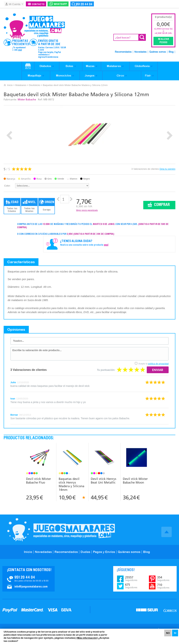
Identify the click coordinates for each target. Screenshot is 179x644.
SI (175, 633)
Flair (148, 75)
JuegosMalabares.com (34, 26)
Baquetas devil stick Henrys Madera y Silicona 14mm (71, 484)
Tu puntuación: (106, 370)
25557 (131, 579)
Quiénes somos (158, 52)
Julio (13, 382)
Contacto (38, 4)
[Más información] (87, 638)
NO (168, 633)
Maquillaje (34, 75)
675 (131, 586)
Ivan (13, 399)
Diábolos (45, 66)
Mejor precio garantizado (87, 210)
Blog (171, 52)
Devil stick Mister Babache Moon (135, 481)
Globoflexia (142, 66)
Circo (120, 75)
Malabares (114, 66)
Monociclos (64, 75)
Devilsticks (35, 85)
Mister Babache (27, 100)
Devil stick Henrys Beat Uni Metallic (104, 481)
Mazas (90, 66)
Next (170, 135)
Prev (9, 135)
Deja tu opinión (167, 169)
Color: (7, 186)
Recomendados (123, 52)
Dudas (85, 552)
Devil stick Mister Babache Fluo (39, 481)
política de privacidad (158, 364)
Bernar (14, 415)
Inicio (10, 85)
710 (163, 586)
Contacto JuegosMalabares (29, 579)
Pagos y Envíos (104, 552)
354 (163, 579)
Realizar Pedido (163, 41)
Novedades (140, 52)
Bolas (69, 66)
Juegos (90, 75)
